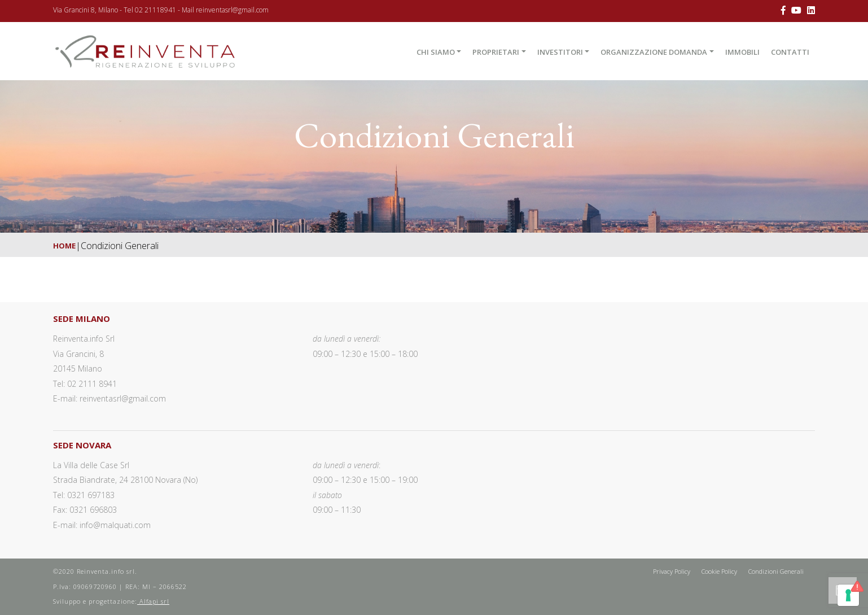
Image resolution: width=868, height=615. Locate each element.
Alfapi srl (153, 601)
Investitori (560, 52)
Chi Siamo (436, 52)
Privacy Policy (672, 571)
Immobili (742, 52)
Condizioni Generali (776, 571)
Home (64, 246)
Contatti (790, 52)
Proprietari (496, 52)
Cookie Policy (719, 571)
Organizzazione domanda (654, 52)
